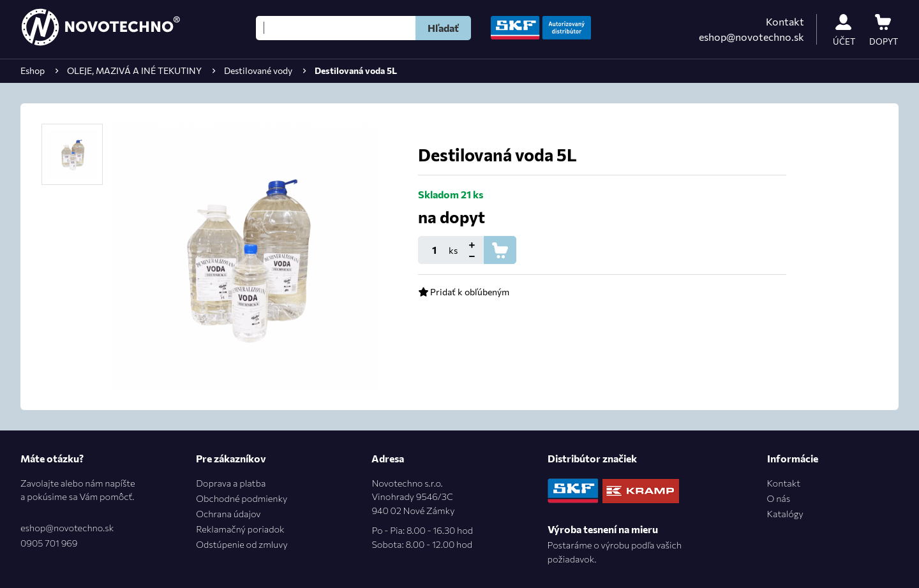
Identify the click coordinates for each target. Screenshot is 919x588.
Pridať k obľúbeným (464, 291)
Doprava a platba (231, 483)
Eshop (33, 70)
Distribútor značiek (592, 458)
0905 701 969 (49, 543)
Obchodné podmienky (242, 498)
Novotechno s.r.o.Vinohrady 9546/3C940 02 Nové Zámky (422, 514)
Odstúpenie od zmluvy (242, 544)
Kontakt (785, 21)
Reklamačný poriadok (240, 529)
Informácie (793, 458)
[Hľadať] (336, 28)
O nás (779, 498)
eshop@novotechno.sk (751, 37)
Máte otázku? (52, 458)
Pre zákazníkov (231, 458)
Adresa (388, 458)
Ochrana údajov (228, 513)
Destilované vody (258, 70)
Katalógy (785, 513)
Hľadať (443, 28)
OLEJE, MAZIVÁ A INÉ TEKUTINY (134, 70)
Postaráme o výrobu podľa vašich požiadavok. (615, 552)
